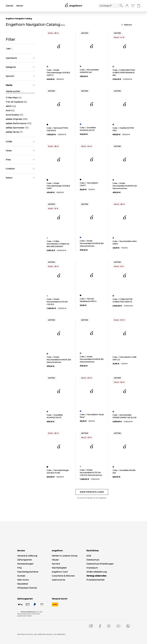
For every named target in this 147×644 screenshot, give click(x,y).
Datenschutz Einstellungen (100, 564)
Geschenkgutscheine (28, 572)
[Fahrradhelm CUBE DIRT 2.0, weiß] (114, 354)
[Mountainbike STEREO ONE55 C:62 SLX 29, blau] (114, 412)
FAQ (19, 568)
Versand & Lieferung (27, 556)
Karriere (56, 564)
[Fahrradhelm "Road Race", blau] (81, 411)
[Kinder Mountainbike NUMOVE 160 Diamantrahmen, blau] (81, 237)
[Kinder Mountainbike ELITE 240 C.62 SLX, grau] (48, 296)
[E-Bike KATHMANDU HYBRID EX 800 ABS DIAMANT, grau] (48, 238)
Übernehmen (20, 145)
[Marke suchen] (20, 91)
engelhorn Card (60, 572)
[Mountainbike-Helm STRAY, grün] (114, 238)
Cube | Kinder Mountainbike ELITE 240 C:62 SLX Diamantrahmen (91, 473)
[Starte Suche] (121, 6)
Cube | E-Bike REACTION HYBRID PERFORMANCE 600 (124, 73)
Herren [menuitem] (20, 6)
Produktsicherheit (95, 580)
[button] (127, 6)
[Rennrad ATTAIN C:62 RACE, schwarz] (48, 125)
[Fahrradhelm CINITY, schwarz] (81, 180)
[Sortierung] (131, 25)
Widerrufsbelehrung (97, 572)
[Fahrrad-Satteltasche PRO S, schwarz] (81, 295)
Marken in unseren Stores (65, 556)
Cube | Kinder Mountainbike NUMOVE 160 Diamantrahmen (92, 243)
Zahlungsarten (25, 560)
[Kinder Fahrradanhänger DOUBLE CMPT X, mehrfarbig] (48, 67)
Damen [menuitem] (9, 6)
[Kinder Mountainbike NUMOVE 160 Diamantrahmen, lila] (81, 353)
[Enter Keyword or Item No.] (109, 6)
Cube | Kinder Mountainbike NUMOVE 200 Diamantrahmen (59, 360)
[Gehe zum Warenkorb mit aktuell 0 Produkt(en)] (139, 6)
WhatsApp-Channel (27, 588)
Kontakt (21, 576)
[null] (59, 46)
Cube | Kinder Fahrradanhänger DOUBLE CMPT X (58, 73)
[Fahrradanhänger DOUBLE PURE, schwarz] (48, 467)
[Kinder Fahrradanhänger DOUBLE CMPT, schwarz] (48, 180)
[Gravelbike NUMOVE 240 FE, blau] (81, 124)
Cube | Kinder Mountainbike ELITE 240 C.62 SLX (57, 302)
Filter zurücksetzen (20, 152)
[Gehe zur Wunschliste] (133, 6)
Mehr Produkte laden (92, 492)
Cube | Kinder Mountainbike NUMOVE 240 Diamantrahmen (125, 186)
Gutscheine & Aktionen (63, 576)
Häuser (55, 560)
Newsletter (23, 584)
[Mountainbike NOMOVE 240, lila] (81, 66)
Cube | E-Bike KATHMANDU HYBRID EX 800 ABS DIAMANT (58, 244)
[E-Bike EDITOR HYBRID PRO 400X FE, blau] (114, 296)
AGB (89, 556)
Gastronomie (58, 580)
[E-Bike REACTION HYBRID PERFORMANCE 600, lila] (114, 67)
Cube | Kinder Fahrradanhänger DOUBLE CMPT (58, 186)
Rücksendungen (25, 564)
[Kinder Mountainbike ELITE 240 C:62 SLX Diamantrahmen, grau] (81, 467)
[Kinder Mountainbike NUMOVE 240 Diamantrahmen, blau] (114, 180)
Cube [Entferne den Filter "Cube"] (9, 49)
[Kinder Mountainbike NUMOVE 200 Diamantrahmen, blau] (48, 354)
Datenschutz (93, 560)
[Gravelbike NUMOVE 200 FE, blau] (48, 412)
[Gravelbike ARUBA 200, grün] (114, 467)
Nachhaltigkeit (59, 568)
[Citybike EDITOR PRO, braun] (114, 125)
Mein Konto (23, 580)
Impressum (92, 568)
